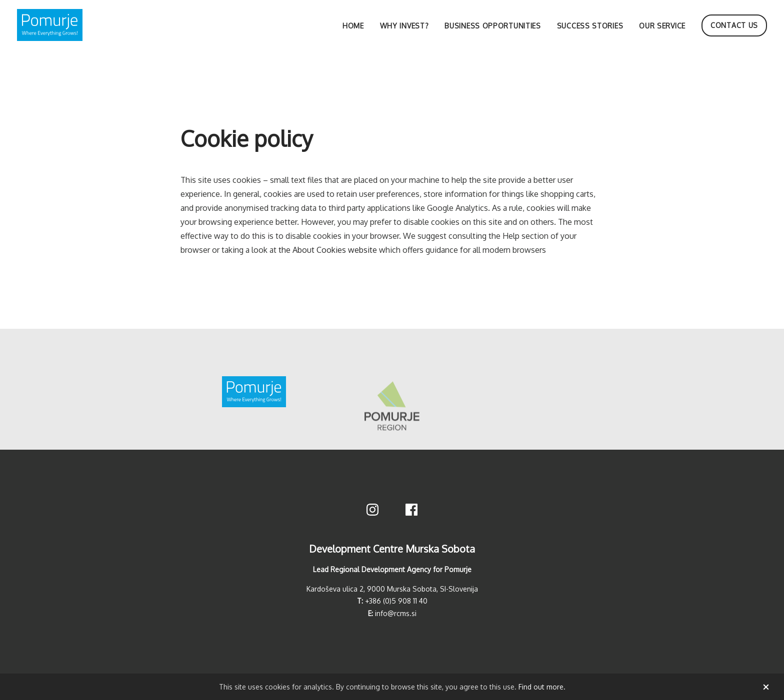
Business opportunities (492, 26)
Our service (662, 26)
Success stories (590, 26)
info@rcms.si (396, 613)
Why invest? (404, 26)
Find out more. (542, 687)
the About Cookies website (328, 250)
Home (353, 26)
